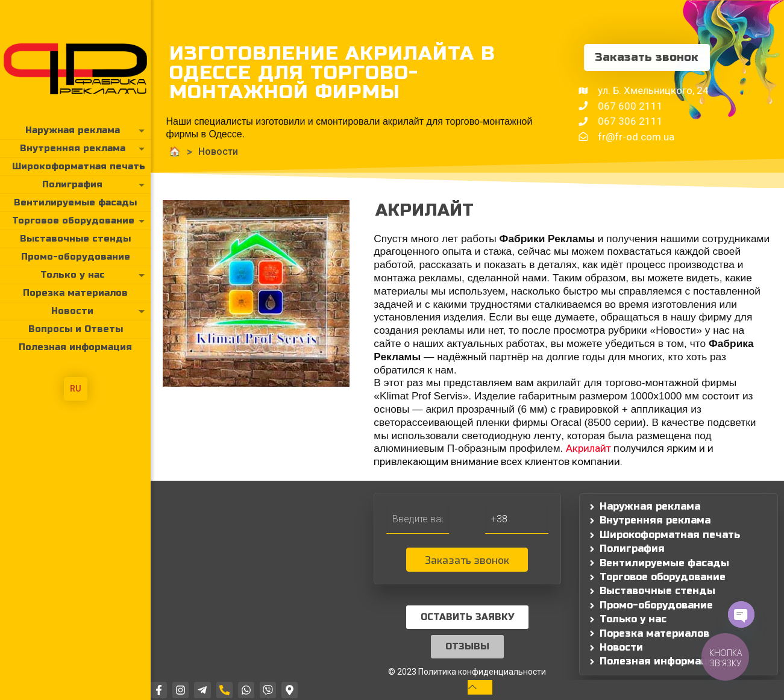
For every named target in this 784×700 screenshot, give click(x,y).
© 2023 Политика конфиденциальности (467, 672)
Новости (178, 152)
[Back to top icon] (480, 687)
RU (76, 389)
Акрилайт (588, 448)
